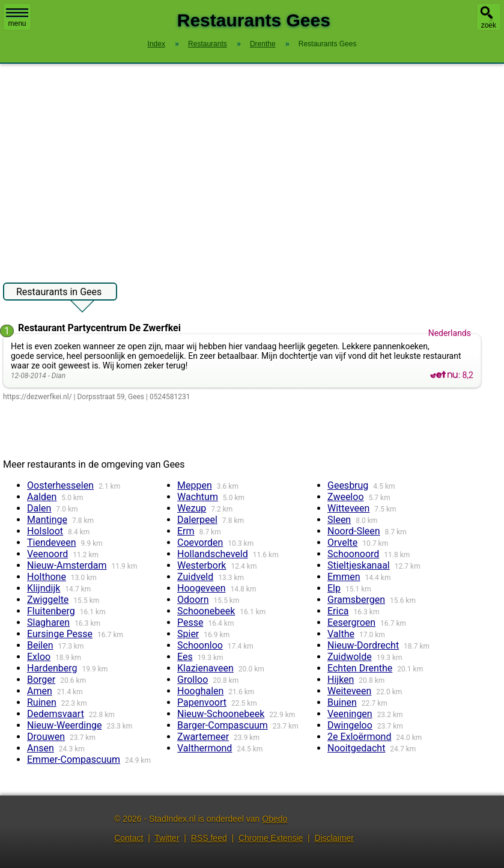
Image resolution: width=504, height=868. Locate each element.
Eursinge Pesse (60, 634)
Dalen (39, 508)
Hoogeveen (201, 588)
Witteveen (348, 508)
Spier (188, 634)
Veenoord (47, 554)
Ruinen (42, 702)
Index (156, 44)
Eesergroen (351, 622)
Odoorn (193, 600)
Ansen (41, 748)
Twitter (167, 838)
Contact (129, 838)
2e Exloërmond (359, 737)
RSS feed (209, 838)
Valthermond (205, 748)
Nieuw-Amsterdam (67, 565)
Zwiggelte (48, 600)
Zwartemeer (203, 737)
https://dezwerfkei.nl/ (38, 397)
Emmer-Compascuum (74, 759)
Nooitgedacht (356, 748)
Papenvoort (202, 702)
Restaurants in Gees (59, 293)
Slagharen (48, 622)
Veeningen (350, 714)
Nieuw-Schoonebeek (221, 714)
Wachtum (198, 497)
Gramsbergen (356, 600)
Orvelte (342, 542)
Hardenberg (52, 668)
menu (17, 18)
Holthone (47, 577)
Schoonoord (353, 554)
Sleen (339, 520)
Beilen (40, 645)
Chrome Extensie (271, 838)
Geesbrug (348, 485)
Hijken (341, 680)
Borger (41, 680)
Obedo (275, 819)
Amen (40, 691)
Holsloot (45, 531)
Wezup (192, 508)
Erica (338, 611)
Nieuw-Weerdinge (64, 725)
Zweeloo (346, 497)
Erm (186, 531)
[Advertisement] (252, 167)
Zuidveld (195, 577)
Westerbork (202, 565)
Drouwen (46, 737)
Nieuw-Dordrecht (363, 645)
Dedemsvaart (56, 714)
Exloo (39, 657)
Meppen (195, 485)
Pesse (190, 622)
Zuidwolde (350, 657)
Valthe (341, 634)
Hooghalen (200, 691)
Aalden (42, 497)
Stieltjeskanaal (359, 565)
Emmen (344, 577)
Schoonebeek (206, 611)
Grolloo (193, 680)
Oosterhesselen (60, 485)
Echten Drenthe (360, 668)
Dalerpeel (197, 520)
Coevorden (200, 542)
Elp (334, 588)
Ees (185, 657)
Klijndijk (44, 588)
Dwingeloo (350, 725)
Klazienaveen (205, 668)
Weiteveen (349, 691)
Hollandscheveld (213, 554)
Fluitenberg (51, 611)
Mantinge (47, 520)
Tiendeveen (52, 542)
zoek (489, 25)
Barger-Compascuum (223, 725)
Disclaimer (334, 838)
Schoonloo (200, 645)
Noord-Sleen (354, 531)
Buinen (342, 702)
